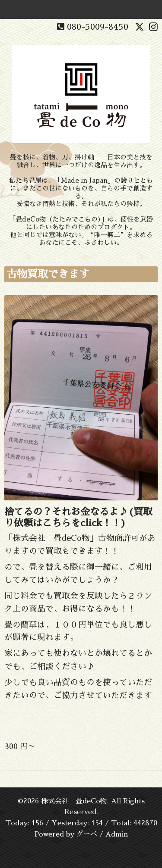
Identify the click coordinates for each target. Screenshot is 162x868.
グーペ (87, 834)
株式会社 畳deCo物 (74, 801)
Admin (117, 834)
